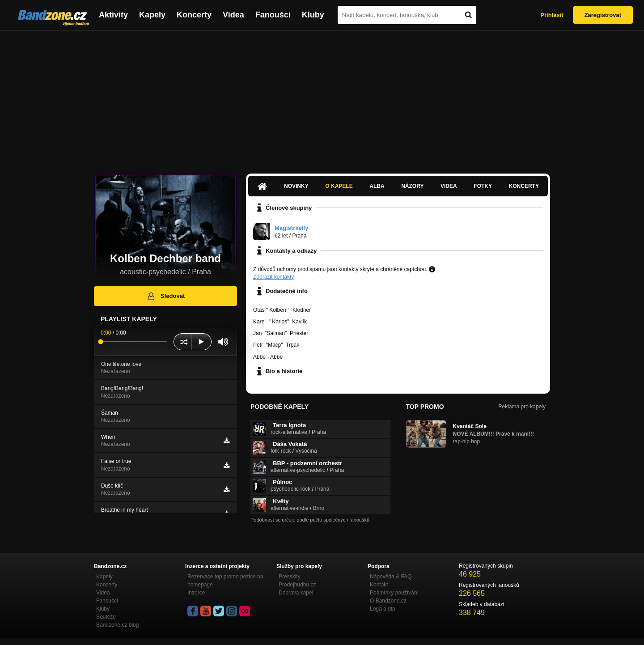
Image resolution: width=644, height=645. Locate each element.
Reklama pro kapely (522, 407)
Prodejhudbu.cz (297, 585)
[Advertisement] (322, 98)
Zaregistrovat (603, 15)
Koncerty (194, 15)
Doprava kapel (296, 593)
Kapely (152, 15)
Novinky (296, 186)
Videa (233, 15)
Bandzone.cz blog (117, 625)
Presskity (290, 577)
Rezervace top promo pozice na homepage (225, 581)
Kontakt (379, 585)
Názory (412, 186)
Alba (377, 186)
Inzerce (196, 593)
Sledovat (166, 296)
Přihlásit (552, 15)
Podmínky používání (394, 593)
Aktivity (113, 15)
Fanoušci (273, 15)
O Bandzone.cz (388, 601)
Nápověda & (391, 577)
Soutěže (106, 617)
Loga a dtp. (383, 609)
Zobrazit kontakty (273, 277)
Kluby (313, 15)
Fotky (483, 186)
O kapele (339, 186)
